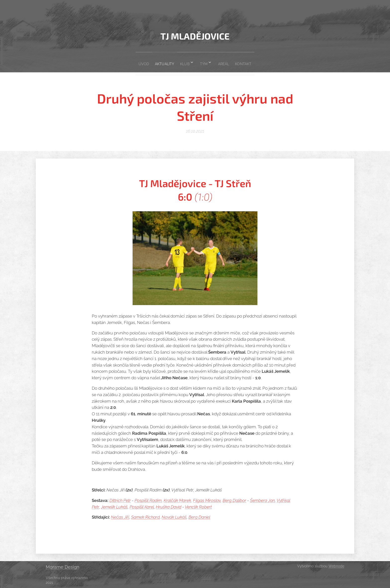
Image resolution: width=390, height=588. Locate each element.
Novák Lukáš (174, 517)
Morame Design (63, 567)
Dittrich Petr (120, 500)
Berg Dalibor (234, 500)
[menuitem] (135, 62)
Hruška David (169, 507)
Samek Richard (145, 517)
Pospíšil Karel (142, 507)
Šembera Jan (262, 500)
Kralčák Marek (177, 500)
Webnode (336, 566)
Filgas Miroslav (207, 500)
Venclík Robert (198, 507)
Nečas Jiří (120, 517)
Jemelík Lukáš (114, 507)
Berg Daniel (199, 517)
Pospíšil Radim (148, 500)
